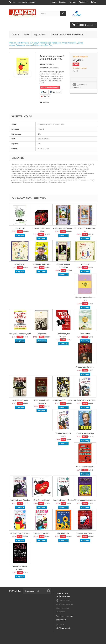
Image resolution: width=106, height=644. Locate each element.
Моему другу (20, 264)
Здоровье (40, 34)
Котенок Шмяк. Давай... (20, 500)
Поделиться (55, 92)
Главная (13, 43)
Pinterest (45, 96)
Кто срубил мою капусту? (20, 334)
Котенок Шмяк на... (42, 533)
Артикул (43, 64)
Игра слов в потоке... (42, 264)
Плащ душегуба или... (85, 367)
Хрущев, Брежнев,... (85, 533)
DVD (27, 34)
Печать (46, 102)
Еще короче (20, 228)
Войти (93, 2)
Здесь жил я (85, 334)
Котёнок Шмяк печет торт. (85, 400)
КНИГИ (15, 34)
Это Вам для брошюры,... (63, 400)
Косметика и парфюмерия (67, 34)
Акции (54, 2)
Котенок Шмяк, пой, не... (63, 500)
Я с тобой (85, 264)
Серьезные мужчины (85, 467)
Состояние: (44, 68)
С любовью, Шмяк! (42, 500)
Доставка (63, 2)
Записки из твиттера (85, 433)
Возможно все (63, 533)
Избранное (42, 334)
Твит (44, 92)
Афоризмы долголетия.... (63, 228)
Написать (73, 2)
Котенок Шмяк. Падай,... (20, 533)
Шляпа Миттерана (20, 400)
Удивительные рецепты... (85, 500)
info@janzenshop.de (63, 628)
